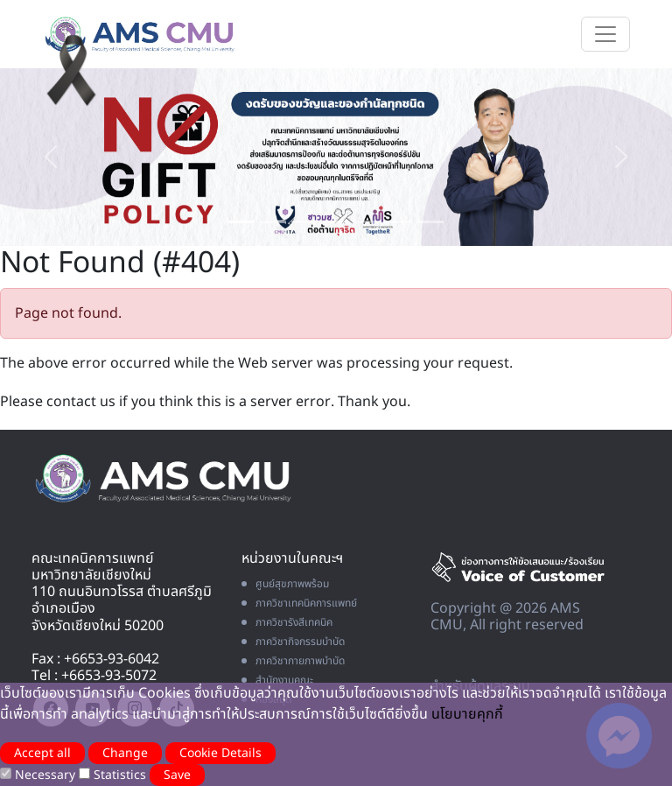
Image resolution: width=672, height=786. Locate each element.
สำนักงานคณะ (277, 680)
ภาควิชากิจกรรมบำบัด (293, 642)
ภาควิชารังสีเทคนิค (287, 622)
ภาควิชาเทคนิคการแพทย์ (299, 603)
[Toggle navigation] (605, 34)
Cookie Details (220, 753)
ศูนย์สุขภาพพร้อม (285, 584)
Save (177, 775)
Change (125, 753)
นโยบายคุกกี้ (467, 714)
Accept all (42, 753)
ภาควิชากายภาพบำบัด (293, 661)
